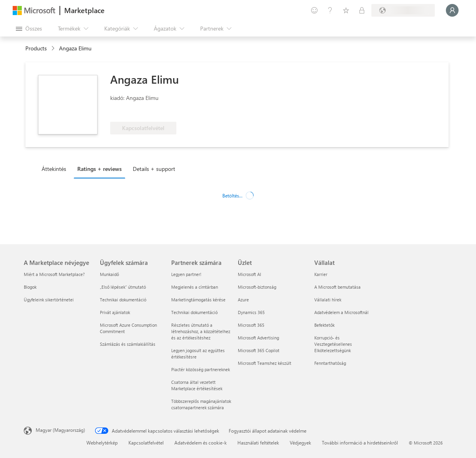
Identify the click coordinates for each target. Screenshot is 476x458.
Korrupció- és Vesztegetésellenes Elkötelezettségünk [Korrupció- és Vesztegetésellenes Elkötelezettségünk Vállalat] (333, 344)
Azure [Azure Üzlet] (243, 300)
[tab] (56, 169)
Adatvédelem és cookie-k (201, 443)
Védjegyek (300, 443)
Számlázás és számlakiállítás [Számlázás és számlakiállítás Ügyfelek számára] (128, 344)
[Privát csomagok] (362, 10)
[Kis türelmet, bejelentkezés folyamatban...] (452, 10)
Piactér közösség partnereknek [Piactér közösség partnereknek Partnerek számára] (201, 369)
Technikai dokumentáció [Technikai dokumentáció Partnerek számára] (194, 312)
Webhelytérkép (102, 443)
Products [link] (36, 48)
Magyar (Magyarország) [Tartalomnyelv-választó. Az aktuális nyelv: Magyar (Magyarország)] (60, 430)
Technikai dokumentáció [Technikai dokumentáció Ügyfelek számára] (123, 300)
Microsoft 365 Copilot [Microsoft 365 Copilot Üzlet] (259, 350)
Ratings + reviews (99, 169)
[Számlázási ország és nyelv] (403, 10)
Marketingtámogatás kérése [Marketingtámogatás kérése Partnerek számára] (198, 300)
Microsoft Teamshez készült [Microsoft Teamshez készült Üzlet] (265, 363)
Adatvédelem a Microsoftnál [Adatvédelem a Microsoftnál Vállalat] (341, 312)
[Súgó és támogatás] (330, 10)
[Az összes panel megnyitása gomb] (29, 29)
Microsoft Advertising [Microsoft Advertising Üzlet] (258, 338)
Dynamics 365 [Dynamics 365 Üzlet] (251, 312)
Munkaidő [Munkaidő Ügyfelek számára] (109, 274)
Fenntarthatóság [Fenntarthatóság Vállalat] (330, 363)
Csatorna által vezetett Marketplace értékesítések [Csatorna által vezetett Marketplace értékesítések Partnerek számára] (197, 385)
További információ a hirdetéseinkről (360, 443)
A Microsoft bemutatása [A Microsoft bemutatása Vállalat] (337, 287)
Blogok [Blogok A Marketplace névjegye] (30, 287)
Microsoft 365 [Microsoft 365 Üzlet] (251, 325)
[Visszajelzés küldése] (314, 10)
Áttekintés (54, 169)
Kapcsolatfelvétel (146, 443)
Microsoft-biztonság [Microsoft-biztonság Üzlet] (257, 287)
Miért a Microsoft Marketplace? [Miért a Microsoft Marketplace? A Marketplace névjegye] (54, 274)
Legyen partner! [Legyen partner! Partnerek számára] (186, 274)
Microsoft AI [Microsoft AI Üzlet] (249, 274)
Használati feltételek (258, 443)
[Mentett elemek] (346, 10)
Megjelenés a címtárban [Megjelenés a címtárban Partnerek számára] (195, 287)
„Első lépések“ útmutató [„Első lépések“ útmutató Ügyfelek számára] (123, 287)
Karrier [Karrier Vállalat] (321, 274)
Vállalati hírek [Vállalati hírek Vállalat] (328, 300)
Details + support (154, 169)
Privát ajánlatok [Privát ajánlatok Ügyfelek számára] (115, 312)
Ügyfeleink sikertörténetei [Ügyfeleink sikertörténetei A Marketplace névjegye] (49, 300)
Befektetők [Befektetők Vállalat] (324, 325)
